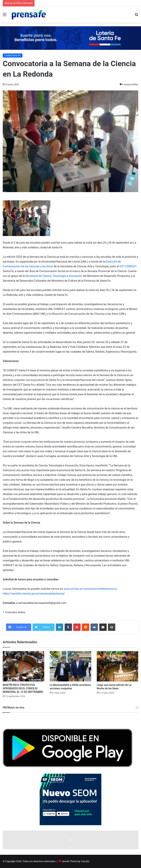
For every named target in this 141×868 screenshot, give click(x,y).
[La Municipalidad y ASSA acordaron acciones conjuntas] (70, 666)
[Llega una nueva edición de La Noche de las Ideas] (117, 666)
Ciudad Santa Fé (13, 56)
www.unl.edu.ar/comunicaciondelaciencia (89, 589)
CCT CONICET (128, 266)
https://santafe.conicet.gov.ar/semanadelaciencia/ (34, 594)
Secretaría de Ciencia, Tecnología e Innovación (54, 276)
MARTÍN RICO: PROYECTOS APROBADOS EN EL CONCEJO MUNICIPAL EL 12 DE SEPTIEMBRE (23, 688)
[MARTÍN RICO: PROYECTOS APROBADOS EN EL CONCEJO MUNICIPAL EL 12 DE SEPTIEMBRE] (23, 666)
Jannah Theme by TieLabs (75, 861)
